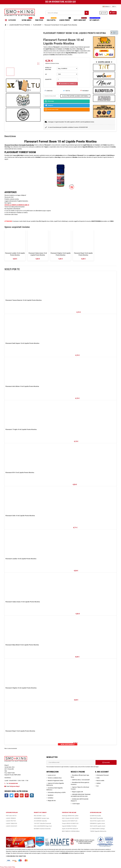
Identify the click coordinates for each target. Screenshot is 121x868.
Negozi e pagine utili (77, 792)
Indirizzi (98, 783)
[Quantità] (67, 79)
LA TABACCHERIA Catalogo (97, 829)
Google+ (22, 795)
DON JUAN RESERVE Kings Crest (43, 826)
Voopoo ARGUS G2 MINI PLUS (70, 823)
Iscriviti (106, 762)
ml (46, 74)
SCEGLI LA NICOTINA (48, 69)
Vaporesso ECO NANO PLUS (70, 821)
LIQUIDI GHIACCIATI (12, 826)
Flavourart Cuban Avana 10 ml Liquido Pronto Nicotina (38, 254)
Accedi (103, 13)
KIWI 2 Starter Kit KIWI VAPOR (70, 818)
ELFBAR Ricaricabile (95, 816)
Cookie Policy (11, 867)
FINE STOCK (40, 19)
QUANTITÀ (48, 79)
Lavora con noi (52, 775)
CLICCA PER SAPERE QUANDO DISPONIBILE (75, 96)
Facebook (6, 795)
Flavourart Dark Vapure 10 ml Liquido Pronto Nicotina (22, 343)
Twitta (67, 91)
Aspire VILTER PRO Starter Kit (70, 829)
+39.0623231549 (13, 783)
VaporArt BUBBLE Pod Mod (69, 826)
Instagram (32, 795)
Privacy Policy (4, 867)
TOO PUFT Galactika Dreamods (42, 823)
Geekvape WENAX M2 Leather (70, 816)
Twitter (11, 795)
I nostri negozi (76, 804)
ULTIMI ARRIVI (27, 19)
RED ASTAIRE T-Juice (40, 816)
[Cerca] (67, 13)
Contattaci (50, 798)
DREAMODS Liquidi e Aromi (97, 823)
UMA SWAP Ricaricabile (96, 818)
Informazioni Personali (102, 775)
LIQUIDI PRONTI (65, 19)
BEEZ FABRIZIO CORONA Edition (71, 831)
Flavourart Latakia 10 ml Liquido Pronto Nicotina (15, 254)
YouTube (17, 795)
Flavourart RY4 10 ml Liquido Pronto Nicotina (20, 473)
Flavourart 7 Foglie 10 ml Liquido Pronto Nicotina (21, 429)
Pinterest (85, 91)
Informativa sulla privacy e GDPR (57, 792)
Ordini (98, 778)
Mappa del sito (52, 801)
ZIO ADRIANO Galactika (40, 821)
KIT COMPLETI (95, 19)
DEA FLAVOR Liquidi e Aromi (98, 826)
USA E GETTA (52, 19)
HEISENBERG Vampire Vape (41, 818)
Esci (98, 786)
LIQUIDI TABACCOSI (11, 823)
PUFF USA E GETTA (11, 816)
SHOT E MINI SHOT (80, 19)
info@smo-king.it (15, 786)
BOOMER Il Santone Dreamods (42, 829)
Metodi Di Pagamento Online (55, 781)
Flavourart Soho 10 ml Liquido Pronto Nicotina (20, 516)
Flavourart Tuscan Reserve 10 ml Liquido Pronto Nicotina (24, 300)
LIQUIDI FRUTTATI (11, 821)
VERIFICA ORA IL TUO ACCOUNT (81, 780)
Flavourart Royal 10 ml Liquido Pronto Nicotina (83, 254)
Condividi (49, 91)
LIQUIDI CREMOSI (11, 818)
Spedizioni (50, 795)
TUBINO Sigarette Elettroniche (98, 831)
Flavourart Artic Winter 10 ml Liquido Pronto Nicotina (22, 386)
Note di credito (100, 781)
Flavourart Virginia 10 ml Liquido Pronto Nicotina (61, 254)
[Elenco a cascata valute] (114, 7)
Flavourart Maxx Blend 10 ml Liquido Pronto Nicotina (22, 645)
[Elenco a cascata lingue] (107, 7)
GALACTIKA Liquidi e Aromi (97, 821)
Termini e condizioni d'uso (55, 778)
